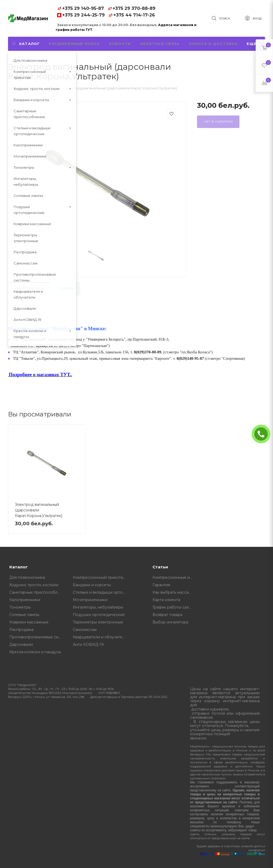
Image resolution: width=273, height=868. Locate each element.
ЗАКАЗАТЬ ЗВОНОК (263, 434)
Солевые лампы (24, 615)
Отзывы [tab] (66, 288)
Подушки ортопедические (99, 615)
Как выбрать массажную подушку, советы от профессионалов (174, 592)
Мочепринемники (90, 600)
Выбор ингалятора (170, 622)
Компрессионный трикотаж (99, 577)
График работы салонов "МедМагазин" (174, 607)
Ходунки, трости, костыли (34, 585)
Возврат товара (167, 615)
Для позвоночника (27, 577)
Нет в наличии (218, 122)
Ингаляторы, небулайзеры (98, 607)
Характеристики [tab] (29, 288)
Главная (15, 88)
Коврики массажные (29, 622)
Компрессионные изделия (174, 577)
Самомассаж (85, 630)
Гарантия (161, 585)
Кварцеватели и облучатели (100, 637)
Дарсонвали (21, 644)
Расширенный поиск (74, 44)
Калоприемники (25, 600)
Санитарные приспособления (37, 592)
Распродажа (21, 630)
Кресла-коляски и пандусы (35, 652)
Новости (120, 44)
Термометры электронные (98, 622)
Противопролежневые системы (37, 637)
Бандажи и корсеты (92, 585)
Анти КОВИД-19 (88, 644)
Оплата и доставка (213, 44)
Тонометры (20, 607)
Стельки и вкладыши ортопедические (101, 592)
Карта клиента (166, 600)
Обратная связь (160, 44)
